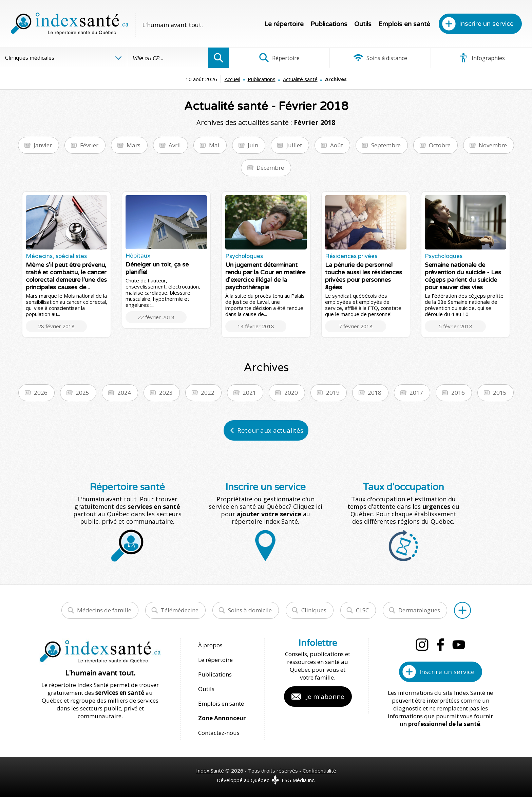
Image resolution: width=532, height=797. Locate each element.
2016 (458, 393)
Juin (253, 145)
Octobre (440, 145)
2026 (41, 393)
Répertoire (279, 58)
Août (337, 145)
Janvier (43, 145)
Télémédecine (180, 610)
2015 (500, 393)
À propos (210, 645)
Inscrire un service (486, 24)
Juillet (294, 145)
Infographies (482, 58)
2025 (82, 393)
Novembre (493, 145)
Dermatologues (419, 610)
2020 (291, 393)
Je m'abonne (325, 697)
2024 (124, 393)
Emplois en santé (404, 24)
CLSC (362, 610)
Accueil (232, 79)
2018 (375, 393)
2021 (249, 393)
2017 (416, 393)
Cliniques (314, 610)
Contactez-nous (219, 733)
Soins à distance (380, 58)
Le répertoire (284, 24)
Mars (134, 145)
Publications (329, 24)
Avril (175, 145)
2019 (333, 393)
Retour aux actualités (270, 430)
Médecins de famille (104, 610)
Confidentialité (319, 771)
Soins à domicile (250, 610)
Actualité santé (300, 79)
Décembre (270, 168)
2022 (208, 393)
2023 (166, 393)
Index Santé (210, 771)
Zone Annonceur (222, 718)
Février (89, 145)
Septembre (386, 145)
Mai (214, 145)
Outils (363, 24)
